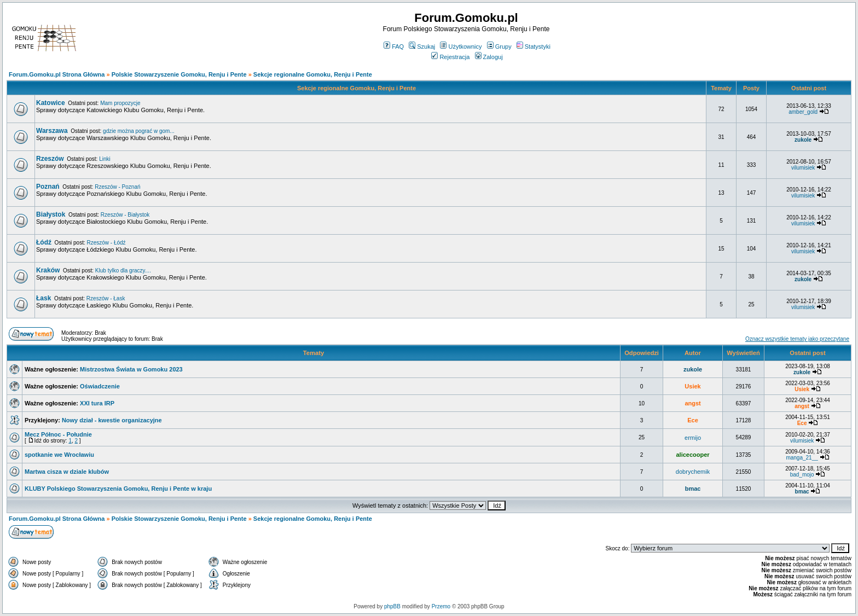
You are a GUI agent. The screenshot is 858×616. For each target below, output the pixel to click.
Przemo (441, 606)
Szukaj (422, 47)
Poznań (48, 187)
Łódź (44, 242)
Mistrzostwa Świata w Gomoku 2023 (131, 369)
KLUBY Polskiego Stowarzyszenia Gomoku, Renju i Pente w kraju (118, 489)
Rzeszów (50, 159)
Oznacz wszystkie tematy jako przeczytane (797, 339)
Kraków (48, 270)
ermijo (693, 438)
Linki (105, 159)
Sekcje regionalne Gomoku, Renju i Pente (313, 74)
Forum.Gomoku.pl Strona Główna (57, 74)
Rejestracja (450, 57)
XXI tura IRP (97, 403)
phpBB (392, 606)
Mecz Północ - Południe (58, 434)
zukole (803, 140)
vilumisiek (803, 168)
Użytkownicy (461, 47)
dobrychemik (693, 472)
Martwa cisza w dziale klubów (67, 472)
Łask (44, 298)
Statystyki (534, 47)
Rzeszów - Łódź (106, 243)
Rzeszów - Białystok (125, 215)
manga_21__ (802, 458)
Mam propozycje (120, 103)
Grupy (499, 47)
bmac (693, 489)
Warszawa (52, 131)
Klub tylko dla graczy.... (123, 271)
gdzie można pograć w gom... (139, 131)
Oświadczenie (100, 386)
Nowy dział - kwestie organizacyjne (112, 420)
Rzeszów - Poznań (117, 187)
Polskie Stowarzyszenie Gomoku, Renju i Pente (179, 74)
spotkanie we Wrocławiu (59, 455)
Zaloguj (489, 57)
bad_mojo (802, 475)
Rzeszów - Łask (106, 298)
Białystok (51, 214)
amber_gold (803, 112)
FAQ (394, 47)
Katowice (51, 103)
